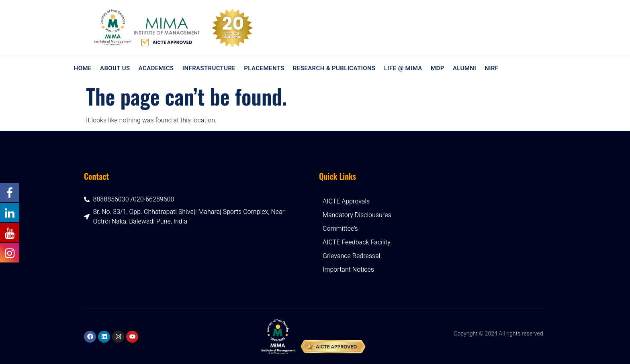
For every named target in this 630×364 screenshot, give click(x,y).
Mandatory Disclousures (357, 215)
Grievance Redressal (352, 256)
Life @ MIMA (403, 68)
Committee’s (340, 229)
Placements (264, 68)
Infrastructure (209, 68)
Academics (156, 68)
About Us (115, 68)
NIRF (491, 68)
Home (83, 68)
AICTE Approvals (346, 201)
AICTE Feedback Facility (357, 242)
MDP (437, 68)
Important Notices (348, 270)
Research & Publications (334, 68)
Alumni (464, 68)
